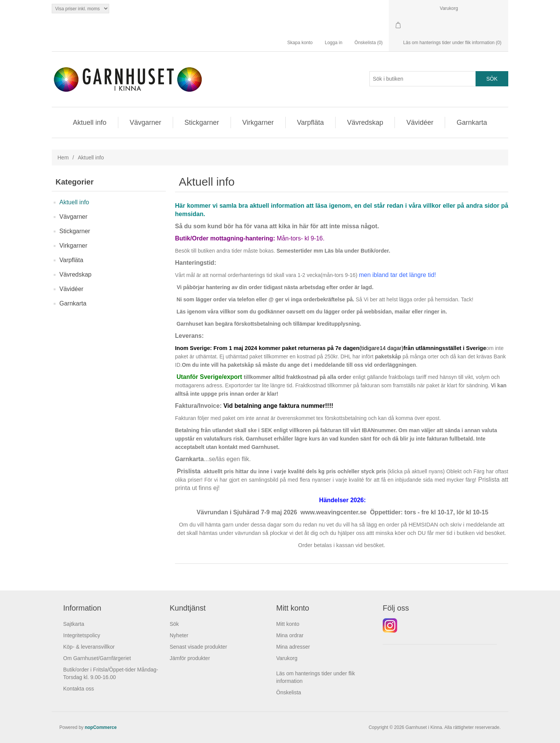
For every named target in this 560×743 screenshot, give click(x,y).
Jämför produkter (190, 658)
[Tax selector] (80, 9)
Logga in (334, 43)
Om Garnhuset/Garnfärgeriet (97, 658)
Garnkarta (472, 123)
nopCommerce (101, 727)
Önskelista (289, 692)
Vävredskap (365, 123)
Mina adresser (293, 647)
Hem (63, 158)
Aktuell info (90, 123)
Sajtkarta (74, 624)
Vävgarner (146, 123)
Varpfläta (311, 123)
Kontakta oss (79, 689)
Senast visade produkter (198, 647)
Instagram (390, 625)
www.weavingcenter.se (334, 512)
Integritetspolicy (82, 635)
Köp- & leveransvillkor (89, 647)
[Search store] (423, 79)
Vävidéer (420, 123)
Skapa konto (300, 43)
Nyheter (179, 635)
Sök (174, 624)
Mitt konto (288, 624)
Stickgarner (202, 123)
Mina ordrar (290, 635)
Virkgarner (258, 123)
